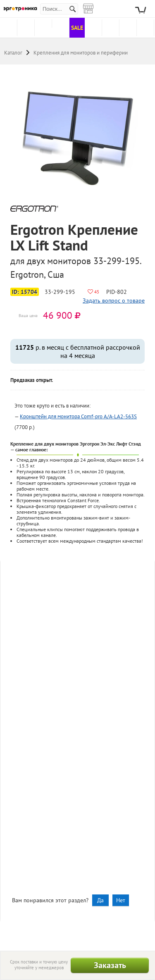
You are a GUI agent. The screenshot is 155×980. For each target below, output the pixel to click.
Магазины (93, 4)
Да (100, 900)
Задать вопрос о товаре (114, 300)
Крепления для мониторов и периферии (81, 53)
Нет (121, 900)
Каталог (13, 53)
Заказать (110, 965)
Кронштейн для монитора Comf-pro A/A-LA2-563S (78, 416)
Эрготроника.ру (20, 9)
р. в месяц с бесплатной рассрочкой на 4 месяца (78, 351)
